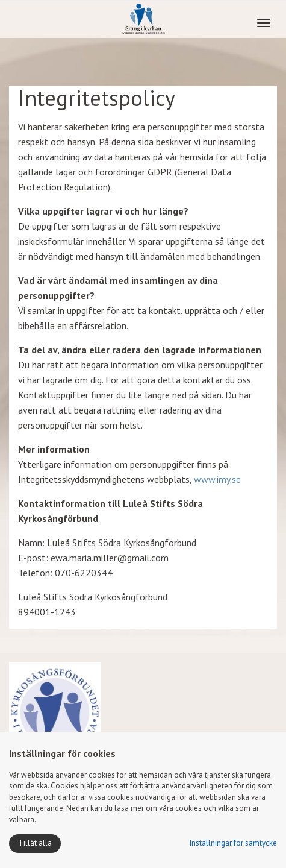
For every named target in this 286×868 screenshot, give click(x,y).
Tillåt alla (35, 843)
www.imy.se (217, 479)
